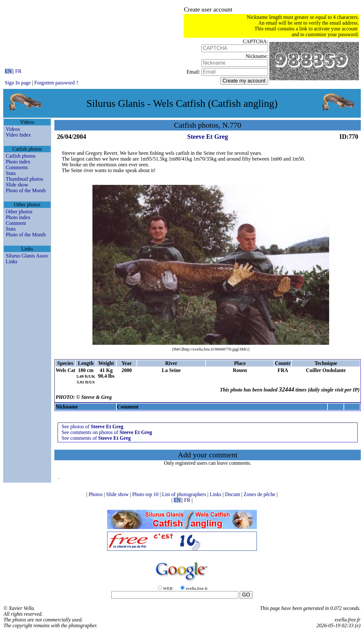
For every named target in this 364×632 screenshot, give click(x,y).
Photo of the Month (26, 190)
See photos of (93, 427)
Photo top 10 (146, 494)
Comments (17, 167)
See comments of (96, 438)
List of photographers (185, 494)
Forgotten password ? (56, 83)
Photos (96, 494)
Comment (16, 223)
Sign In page (18, 83)
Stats (11, 173)
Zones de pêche (260, 494)
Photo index (18, 162)
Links (12, 261)
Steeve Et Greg (207, 137)
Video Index (18, 135)
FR (19, 71)
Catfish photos (21, 156)
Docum (233, 494)
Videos (13, 129)
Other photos (19, 212)
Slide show (17, 185)
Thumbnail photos (24, 179)
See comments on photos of (107, 432)
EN (9, 71)
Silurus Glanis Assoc (27, 256)
